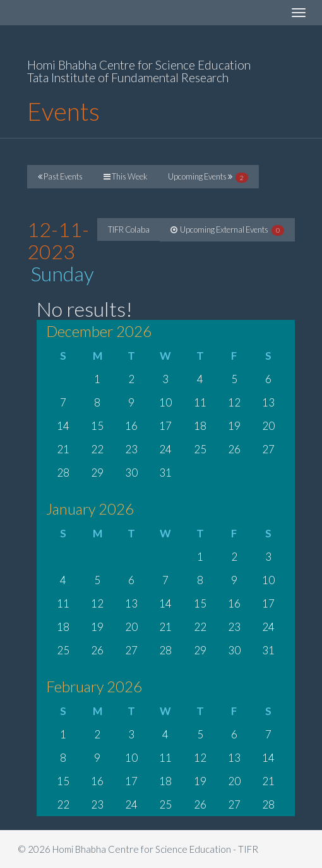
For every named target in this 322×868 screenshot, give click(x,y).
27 (268, 449)
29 (97, 473)
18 (200, 426)
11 (200, 402)
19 (234, 426)
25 (200, 449)
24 (165, 449)
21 (63, 449)
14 (63, 426)
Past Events (60, 176)
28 (63, 473)
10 (165, 402)
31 (165, 473)
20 (268, 426)
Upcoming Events (208, 177)
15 (97, 426)
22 (97, 449)
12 (234, 402)
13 (268, 402)
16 (131, 426)
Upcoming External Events (227, 230)
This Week (125, 176)
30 (131, 473)
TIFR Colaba (129, 229)
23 (131, 449)
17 (165, 426)
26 (234, 449)
